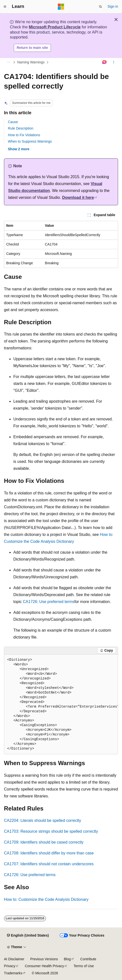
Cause (13, 122)
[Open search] (101, 7)
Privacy (10, 966)
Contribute (88, 959)
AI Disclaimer (14, 959)
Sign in (113, 6)
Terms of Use (84, 966)
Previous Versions (44, 959)
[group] (61, 705)
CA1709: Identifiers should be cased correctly (44, 842)
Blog (67, 959)
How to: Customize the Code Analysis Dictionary (46, 899)
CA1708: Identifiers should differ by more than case (49, 853)
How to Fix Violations (24, 135)
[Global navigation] (5, 7)
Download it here (78, 198)
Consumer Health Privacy (44, 966)
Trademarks (13, 973)
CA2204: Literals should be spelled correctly (42, 820)
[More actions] (114, 62)
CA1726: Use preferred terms (49, 602)
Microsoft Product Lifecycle (55, 27)
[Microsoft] (61, 7)
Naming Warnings (31, 62)
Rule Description (21, 128)
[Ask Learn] (105, 62)
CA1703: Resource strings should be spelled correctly (51, 831)
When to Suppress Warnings (30, 141)
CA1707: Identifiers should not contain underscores (49, 864)
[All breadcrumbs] (8, 62)
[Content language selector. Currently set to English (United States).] (28, 936)
